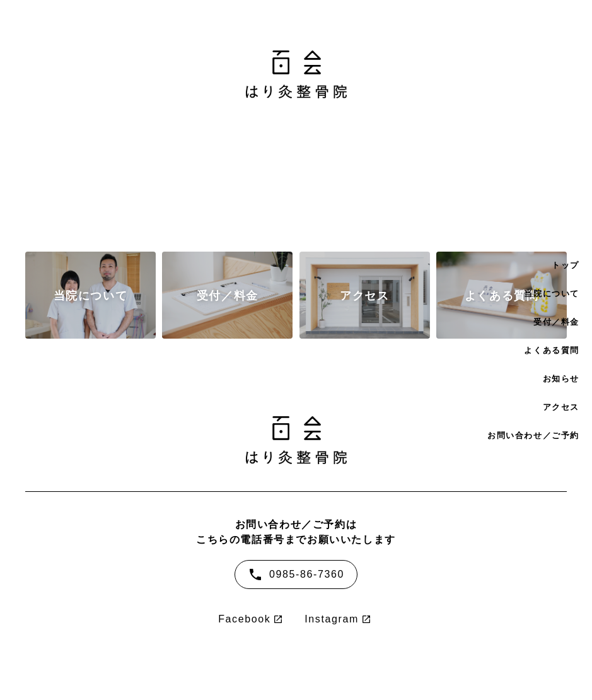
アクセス (561, 407)
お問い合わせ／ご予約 (533, 435)
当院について (552, 294)
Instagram (332, 619)
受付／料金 (556, 322)
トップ (566, 265)
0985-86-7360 (296, 575)
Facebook (244, 619)
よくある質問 (552, 350)
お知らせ (561, 379)
